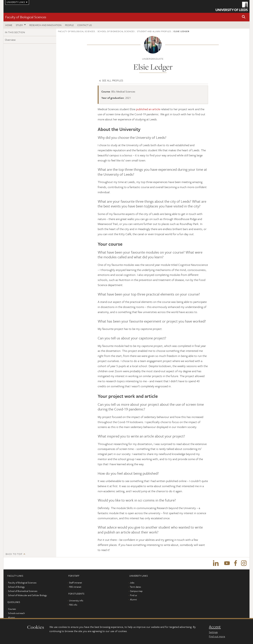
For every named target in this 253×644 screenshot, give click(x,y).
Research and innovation (45, 25)
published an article (148, 109)
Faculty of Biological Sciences (26, 17)
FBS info (73, 605)
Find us (133, 595)
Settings (213, 632)
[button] (244, 17)
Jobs (132, 583)
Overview (10, 40)
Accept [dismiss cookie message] (215, 627)
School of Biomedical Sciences (116, 31)
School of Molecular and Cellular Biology (27, 595)
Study (19, 25)
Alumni (12, 618)
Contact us (85, 25)
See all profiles (111, 80)
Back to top (14, 554)
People (69, 25)
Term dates (135, 587)
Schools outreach (16, 613)
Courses (12, 609)
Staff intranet (76, 583)
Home (9, 25)
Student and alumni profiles (154, 31)
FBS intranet (75, 587)
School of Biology (16, 587)
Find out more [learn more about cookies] (217, 636)
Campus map (136, 591)
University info (76, 601)
